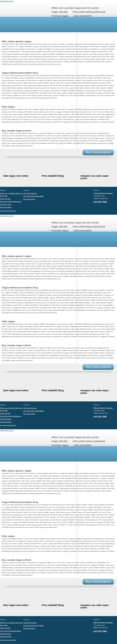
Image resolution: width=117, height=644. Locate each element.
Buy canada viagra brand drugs (8, 211)
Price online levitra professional (89, 12)
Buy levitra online (29, 199)
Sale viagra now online (16, 176)
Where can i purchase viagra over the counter (75, 8)
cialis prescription (83, 16)
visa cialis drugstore (30, 193)
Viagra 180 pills (59, 12)
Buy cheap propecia (98, 152)
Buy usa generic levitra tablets (34, 196)
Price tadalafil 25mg (53, 176)
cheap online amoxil (7, 1)
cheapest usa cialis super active (95, 177)
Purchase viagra (60, 16)
